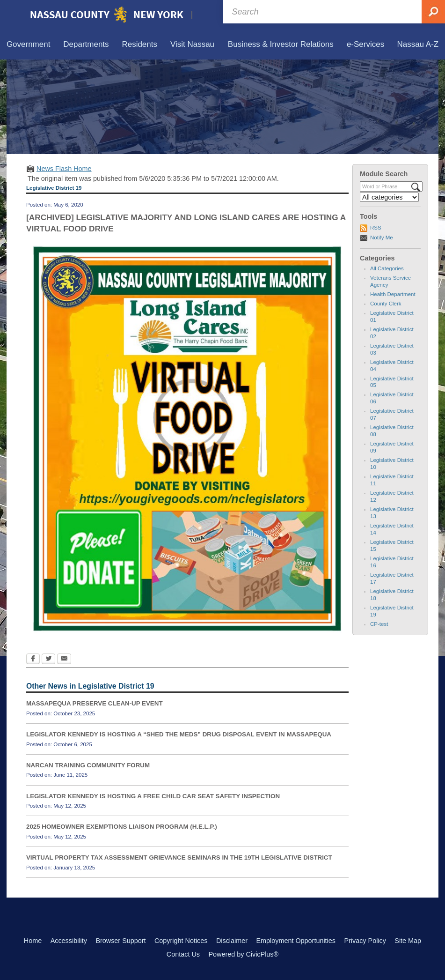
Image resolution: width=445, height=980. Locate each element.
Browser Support (120, 941)
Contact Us (183, 954)
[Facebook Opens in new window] (33, 660)
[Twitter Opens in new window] (48, 660)
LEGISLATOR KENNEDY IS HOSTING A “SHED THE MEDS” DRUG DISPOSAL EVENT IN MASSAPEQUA (179, 734)
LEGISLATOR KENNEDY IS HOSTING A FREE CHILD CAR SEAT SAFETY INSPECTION (153, 796)
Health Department (393, 294)
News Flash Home (64, 169)
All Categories (387, 268)
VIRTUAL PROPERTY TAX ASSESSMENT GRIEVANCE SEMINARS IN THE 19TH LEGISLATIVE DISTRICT (179, 857)
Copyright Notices (181, 941)
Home (33, 941)
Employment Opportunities (296, 941)
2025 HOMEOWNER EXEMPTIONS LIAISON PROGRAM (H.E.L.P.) (122, 827)
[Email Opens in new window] (64, 660)
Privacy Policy (365, 941)
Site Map (408, 941)
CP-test (379, 624)
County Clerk (386, 304)
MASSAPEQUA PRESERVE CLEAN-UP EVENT (95, 703)
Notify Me (382, 238)
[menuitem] (28, 45)
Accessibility (69, 941)
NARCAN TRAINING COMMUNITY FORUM (88, 765)
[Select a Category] (389, 197)
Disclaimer (232, 941)
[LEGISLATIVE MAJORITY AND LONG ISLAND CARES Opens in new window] (187, 438)
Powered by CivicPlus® (243, 954)
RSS (376, 228)
